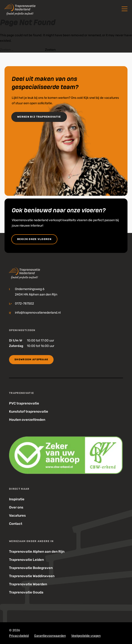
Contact (16, 524)
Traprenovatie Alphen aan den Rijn (37, 552)
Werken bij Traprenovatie (39, 117)
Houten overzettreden (27, 420)
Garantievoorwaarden (50, 636)
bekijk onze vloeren (34, 239)
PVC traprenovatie (24, 403)
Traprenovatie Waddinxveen (32, 576)
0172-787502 (24, 304)
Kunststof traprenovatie (29, 412)
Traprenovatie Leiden (26, 560)
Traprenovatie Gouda (26, 592)
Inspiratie (17, 499)
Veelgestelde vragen (86, 636)
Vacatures (17, 516)
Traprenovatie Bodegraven (31, 568)
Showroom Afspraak (31, 360)
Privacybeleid (19, 636)
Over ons (16, 507)
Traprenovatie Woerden (28, 584)
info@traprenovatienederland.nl (38, 313)
